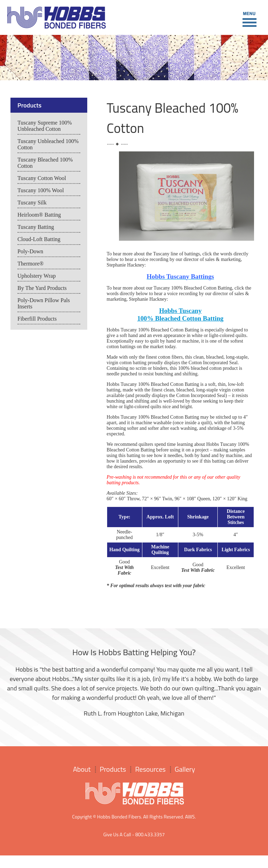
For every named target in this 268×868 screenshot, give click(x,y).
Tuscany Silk (32, 203)
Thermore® (31, 264)
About (82, 769)
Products (113, 769)
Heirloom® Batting (39, 215)
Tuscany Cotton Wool (42, 178)
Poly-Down (30, 251)
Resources (150, 769)
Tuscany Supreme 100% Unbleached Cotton (45, 126)
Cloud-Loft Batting (39, 239)
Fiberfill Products (37, 319)
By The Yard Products (42, 288)
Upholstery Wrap (37, 276)
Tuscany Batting (36, 227)
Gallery (185, 769)
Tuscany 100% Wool (41, 190)
